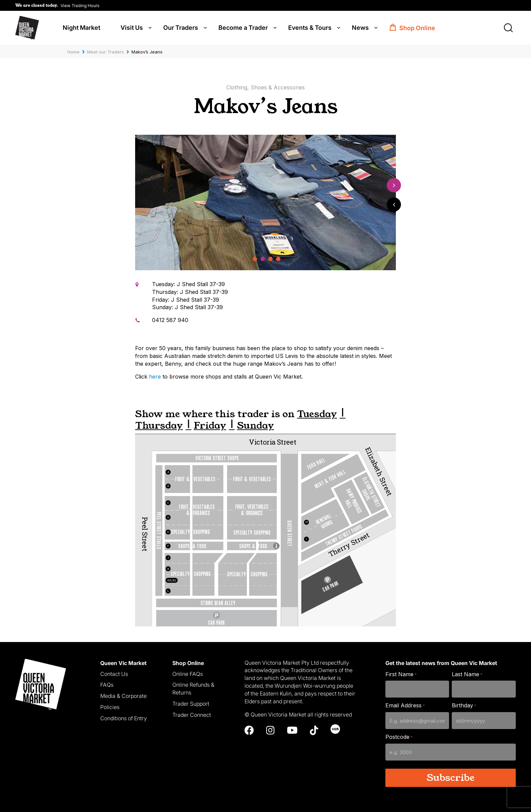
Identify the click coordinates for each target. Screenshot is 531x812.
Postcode (399, 737)
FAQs (107, 685)
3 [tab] (270, 259)
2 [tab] (263, 259)
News (360, 28)
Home (73, 52)
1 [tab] (255, 259)
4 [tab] (279, 259)
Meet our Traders (105, 52)
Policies (110, 707)
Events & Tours (310, 28)
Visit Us (132, 28)
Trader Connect (192, 715)
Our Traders (181, 28)
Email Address (405, 706)
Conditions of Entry (124, 718)
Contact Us (114, 674)
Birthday (464, 706)
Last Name (467, 674)
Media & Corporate (123, 696)
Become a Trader (243, 28)
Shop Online (417, 28)
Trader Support (191, 704)
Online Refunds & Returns (193, 689)
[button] (57, 5)
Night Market (81, 28)
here (155, 377)
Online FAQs (188, 674)
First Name (401, 674)
